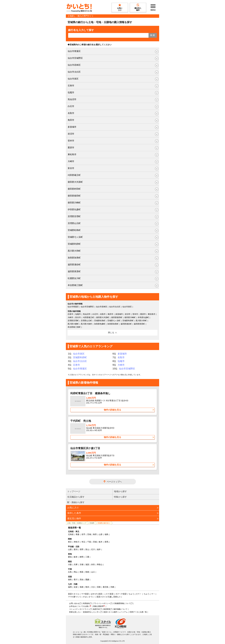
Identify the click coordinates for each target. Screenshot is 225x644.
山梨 (70, 549)
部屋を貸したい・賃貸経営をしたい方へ (85, 612)
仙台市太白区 (74, 72)
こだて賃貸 (109, 594)
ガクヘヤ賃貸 (121, 594)
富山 (87, 549)
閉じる (111, 333)
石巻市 (71, 86)
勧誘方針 (97, 609)
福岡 (70, 587)
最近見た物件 (74, 518)
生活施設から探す (76, 497)
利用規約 (86, 603)
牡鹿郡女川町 (74, 278)
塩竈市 (71, 92)
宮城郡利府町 (74, 244)
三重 (87, 557)
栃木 (101, 542)
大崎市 (71, 161)
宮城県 (92, 523)
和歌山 (100, 564)
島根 (87, 572)
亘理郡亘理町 (74, 216)
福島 (106, 534)
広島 (70, 572)
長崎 (82, 587)
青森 (77, 534)
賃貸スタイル (74, 594)
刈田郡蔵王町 (74, 175)
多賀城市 (72, 127)
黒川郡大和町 (74, 251)
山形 (101, 534)
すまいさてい (89, 597)
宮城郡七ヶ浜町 (75, 237)
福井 (99, 549)
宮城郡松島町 (74, 230)
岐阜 (76, 557)
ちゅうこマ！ (149, 594)
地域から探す (120, 491)
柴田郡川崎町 (74, 203)
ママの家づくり (75, 597)
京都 (82, 564)
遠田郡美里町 (74, 271)
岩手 (83, 534)
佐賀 (76, 587)
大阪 (70, 564)
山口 (93, 572)
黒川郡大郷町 (73, 324)
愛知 (70, 557)
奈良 (93, 564)
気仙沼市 (72, 99)
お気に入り (73, 508)
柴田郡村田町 (74, 189)
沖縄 (112, 587)
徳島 (70, 580)
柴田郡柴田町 (74, 196)
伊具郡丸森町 (74, 209)
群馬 (106, 542)
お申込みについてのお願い (79, 606)
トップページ (74, 491)
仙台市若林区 (74, 65)
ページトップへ (114, 482)
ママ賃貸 (85, 594)
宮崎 (99, 587)
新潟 (76, 549)
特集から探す (120, 497)
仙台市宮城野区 (75, 58)
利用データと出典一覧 (138, 612)
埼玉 (83, 542)
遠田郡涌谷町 (74, 264)
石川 (93, 549)
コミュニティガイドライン (79, 609)
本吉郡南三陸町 (75, 285)
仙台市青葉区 (74, 51)
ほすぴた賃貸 (96, 594)
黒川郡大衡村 (86, 324)
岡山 (76, 572)
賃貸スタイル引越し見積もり (109, 597)
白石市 (71, 106)
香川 (76, 580)
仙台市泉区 (73, 79)
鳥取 (82, 572)
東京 (70, 542)
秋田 (95, 534)
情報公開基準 (98, 606)
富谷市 (71, 168)
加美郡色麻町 (100, 324)
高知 (82, 580)
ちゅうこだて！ (135, 594)
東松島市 (72, 154)
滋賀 (87, 564)
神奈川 (77, 542)
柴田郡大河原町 (75, 182)
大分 (93, 587)
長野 (82, 549)
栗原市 (71, 147)
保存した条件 (74, 513)
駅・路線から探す (76, 502)
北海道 (71, 534)
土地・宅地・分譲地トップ (77, 523)
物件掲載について (120, 609)
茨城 (95, 542)
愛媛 (87, 580)
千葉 (89, 542)
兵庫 (76, 564)
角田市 (71, 120)
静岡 (82, 557)
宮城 (89, 534)
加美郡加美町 (74, 258)
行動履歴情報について (122, 603)
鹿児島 (106, 587)
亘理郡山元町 (74, 223)
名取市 (71, 113)
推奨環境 (107, 609)
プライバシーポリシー (102, 603)
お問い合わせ (74, 603)
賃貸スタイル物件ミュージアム (116, 612)
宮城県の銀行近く (104, 523)
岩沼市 (71, 134)
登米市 (71, 141)
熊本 (87, 587)
